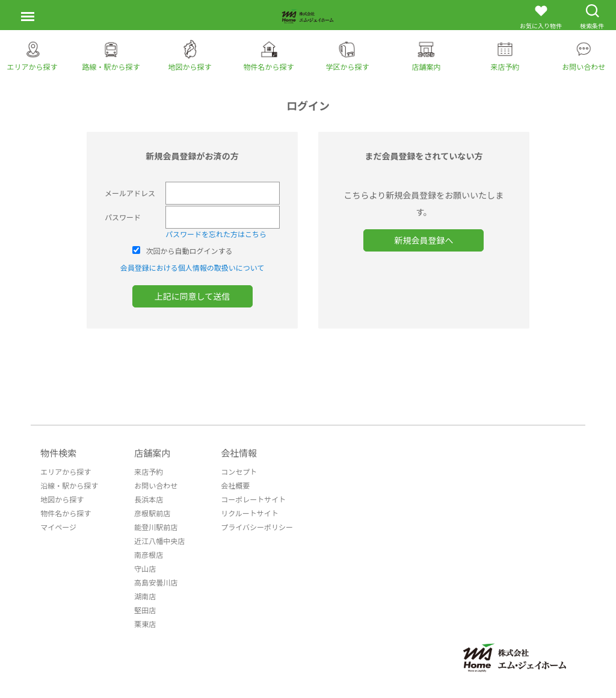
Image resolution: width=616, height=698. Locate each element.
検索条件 (592, 17)
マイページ (58, 527)
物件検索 (58, 453)
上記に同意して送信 (192, 296)
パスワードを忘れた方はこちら (216, 234)
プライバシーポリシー (257, 527)
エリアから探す (66, 471)
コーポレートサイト (253, 499)
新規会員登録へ (423, 240)
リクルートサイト (250, 513)
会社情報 (239, 453)
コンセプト (239, 471)
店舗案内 (152, 453)
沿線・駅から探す (69, 485)
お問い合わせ (156, 485)
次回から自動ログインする (189, 251)
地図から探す (62, 499)
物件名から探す (66, 513)
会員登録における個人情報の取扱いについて (192, 267)
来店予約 (149, 471)
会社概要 (235, 485)
